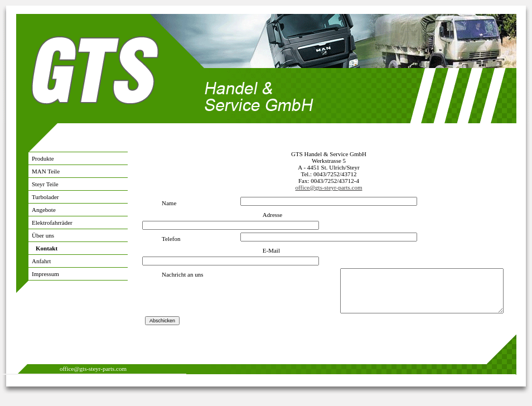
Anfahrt (41, 261)
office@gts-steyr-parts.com (329, 187)
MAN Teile (46, 171)
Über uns (43, 235)
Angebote (44, 210)
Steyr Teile (45, 184)
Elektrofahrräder (52, 223)
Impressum (45, 274)
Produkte (43, 158)
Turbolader (45, 197)
